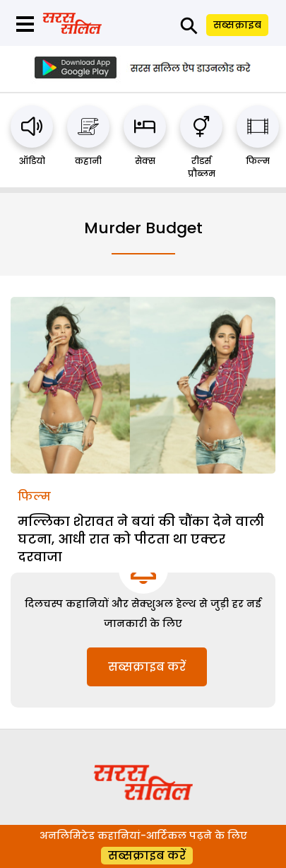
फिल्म (258, 161)
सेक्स (145, 161)
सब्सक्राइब (237, 25)
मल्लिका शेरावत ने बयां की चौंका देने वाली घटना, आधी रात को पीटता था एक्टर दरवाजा (141, 539)
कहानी (88, 161)
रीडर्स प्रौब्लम (202, 167)
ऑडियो (32, 161)
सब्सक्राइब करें (147, 667)
